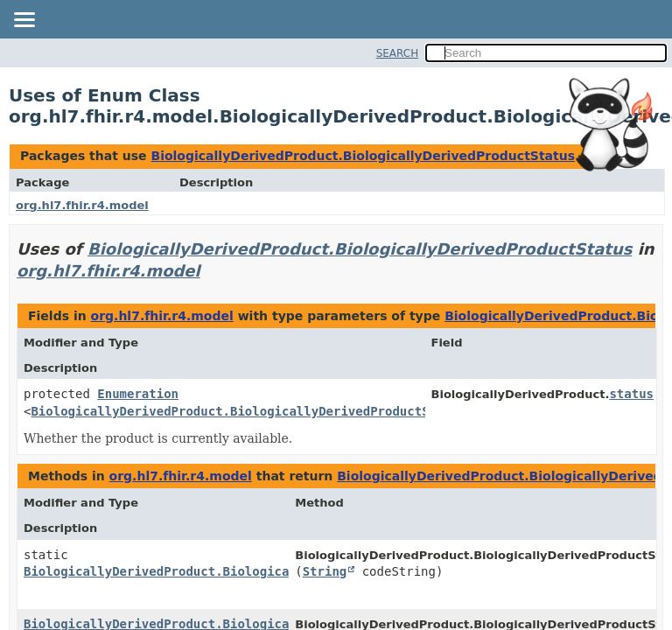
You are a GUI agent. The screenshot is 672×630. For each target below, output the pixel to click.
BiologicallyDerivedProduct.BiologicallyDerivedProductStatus (363, 156)
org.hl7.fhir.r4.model (82, 205)
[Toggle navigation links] (24, 21)
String (325, 571)
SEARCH (398, 53)
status (631, 394)
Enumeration (138, 394)
